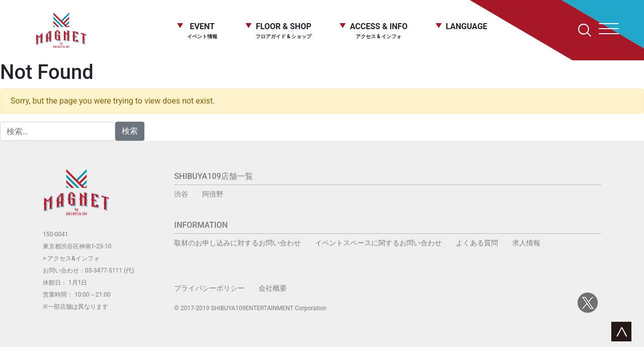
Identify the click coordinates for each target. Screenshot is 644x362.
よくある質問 (477, 243)
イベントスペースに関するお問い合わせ (378, 243)
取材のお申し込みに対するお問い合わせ (237, 243)
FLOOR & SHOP (284, 30)
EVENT (202, 30)
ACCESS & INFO (379, 31)
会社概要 (273, 288)
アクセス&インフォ (73, 258)
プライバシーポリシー (209, 288)
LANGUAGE (467, 27)
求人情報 (526, 243)
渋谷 (181, 194)
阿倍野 (213, 194)
